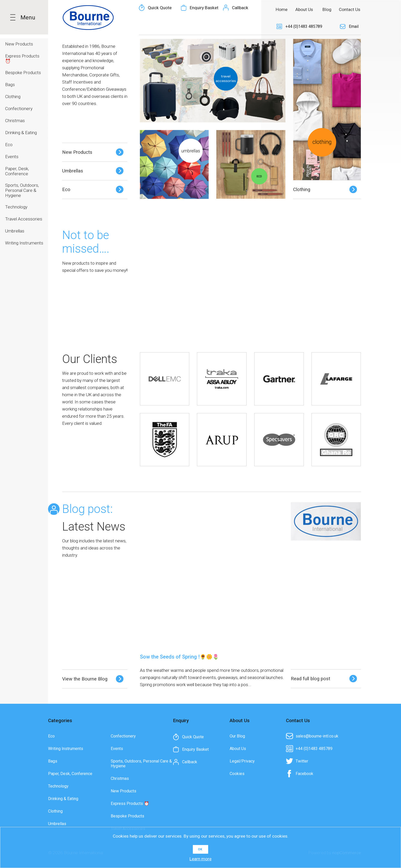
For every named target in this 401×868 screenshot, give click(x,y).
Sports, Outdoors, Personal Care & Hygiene (141, 764)
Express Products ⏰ (130, 804)
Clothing (302, 190)
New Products (77, 152)
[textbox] (193, 9)
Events (117, 749)
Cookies (237, 774)
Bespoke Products (127, 816)
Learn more (201, 859)
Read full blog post (310, 679)
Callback (240, 27)
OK (200, 849)
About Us (238, 749)
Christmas (120, 778)
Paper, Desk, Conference (70, 774)
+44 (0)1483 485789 (304, 26)
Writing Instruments (66, 749)
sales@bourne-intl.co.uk (317, 736)
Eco (66, 190)
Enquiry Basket (204, 27)
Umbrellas (73, 171)
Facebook (304, 774)
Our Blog (237, 736)
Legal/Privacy (242, 761)
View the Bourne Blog (85, 679)
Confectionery (123, 736)
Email (354, 26)
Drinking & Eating (63, 799)
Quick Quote (160, 27)
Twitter (302, 761)
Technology (58, 786)
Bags (53, 761)
